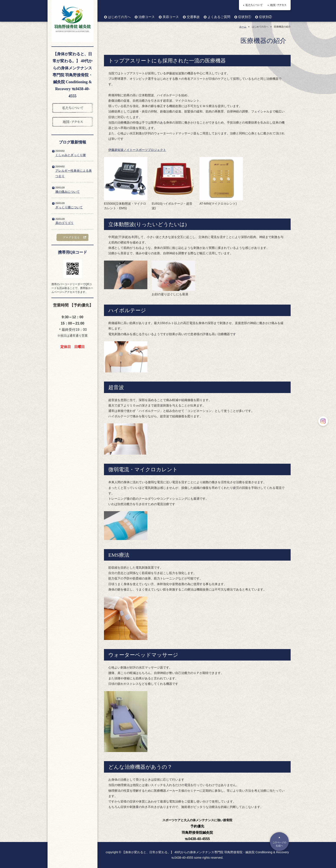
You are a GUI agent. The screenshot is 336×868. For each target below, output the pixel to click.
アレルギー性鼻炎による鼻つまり (74, 173)
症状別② (265, 17)
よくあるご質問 (219, 17)
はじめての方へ (119, 17)
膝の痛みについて (68, 192)
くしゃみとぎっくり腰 (71, 155)
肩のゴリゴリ (64, 223)
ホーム (243, 27)
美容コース (171, 17)
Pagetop (279, 842)
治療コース (147, 17)
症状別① (245, 17)
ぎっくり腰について (69, 207)
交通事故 (193, 17)
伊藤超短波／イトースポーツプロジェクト (137, 150)
